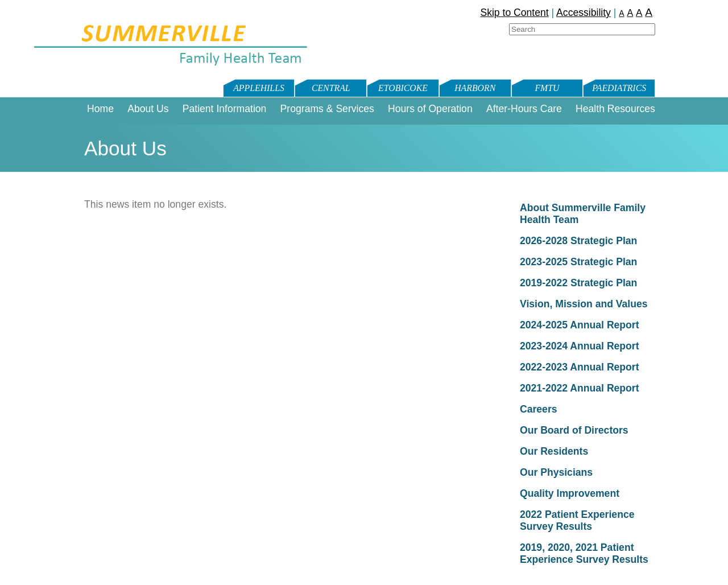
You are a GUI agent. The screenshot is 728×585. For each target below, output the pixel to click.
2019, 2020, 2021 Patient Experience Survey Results (584, 553)
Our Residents (554, 451)
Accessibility (584, 13)
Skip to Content (514, 13)
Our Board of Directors (574, 430)
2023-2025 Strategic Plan (578, 262)
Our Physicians (556, 472)
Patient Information (225, 109)
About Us (148, 109)
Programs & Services (327, 109)
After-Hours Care (524, 109)
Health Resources (615, 109)
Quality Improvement (570, 493)
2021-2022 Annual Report (580, 388)
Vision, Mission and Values (584, 304)
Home (100, 109)
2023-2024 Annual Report (580, 346)
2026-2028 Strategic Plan (578, 241)
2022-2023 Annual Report (580, 367)
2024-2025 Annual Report (580, 325)
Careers (539, 409)
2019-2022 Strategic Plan (578, 283)
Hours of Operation (430, 109)
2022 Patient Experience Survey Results (577, 520)
